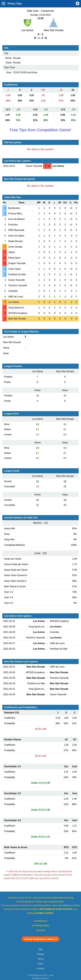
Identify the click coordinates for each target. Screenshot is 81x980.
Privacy (40, 954)
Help (40, 949)
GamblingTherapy (40, 926)
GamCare (41, 930)
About (40, 964)
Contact (40, 968)
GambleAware (40, 921)
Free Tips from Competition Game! (40, 130)
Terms (40, 959)
